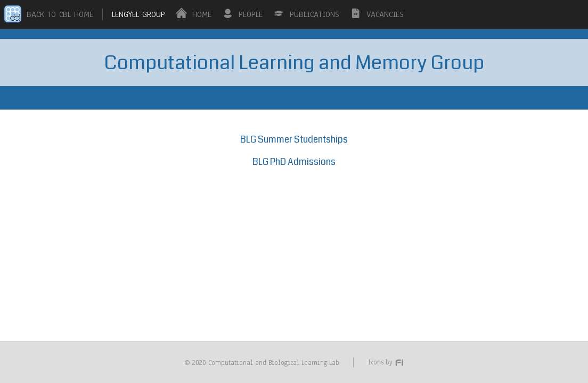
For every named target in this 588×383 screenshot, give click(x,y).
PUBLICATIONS (315, 14)
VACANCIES (385, 14)
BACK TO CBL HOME (60, 14)
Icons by (386, 362)
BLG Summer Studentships (294, 140)
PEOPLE (251, 14)
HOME (202, 14)
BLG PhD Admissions (294, 162)
